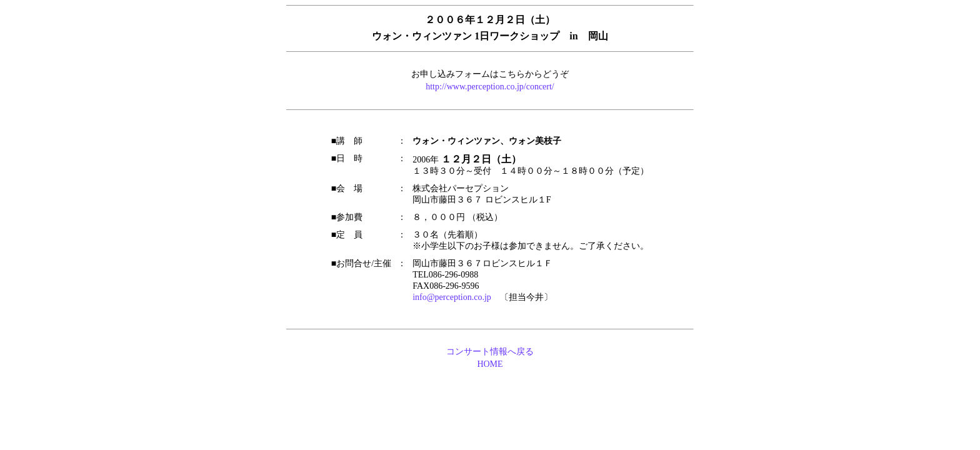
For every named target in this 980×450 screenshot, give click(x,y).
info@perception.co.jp (452, 297)
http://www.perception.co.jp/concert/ (490, 87)
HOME (490, 364)
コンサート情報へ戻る (490, 352)
